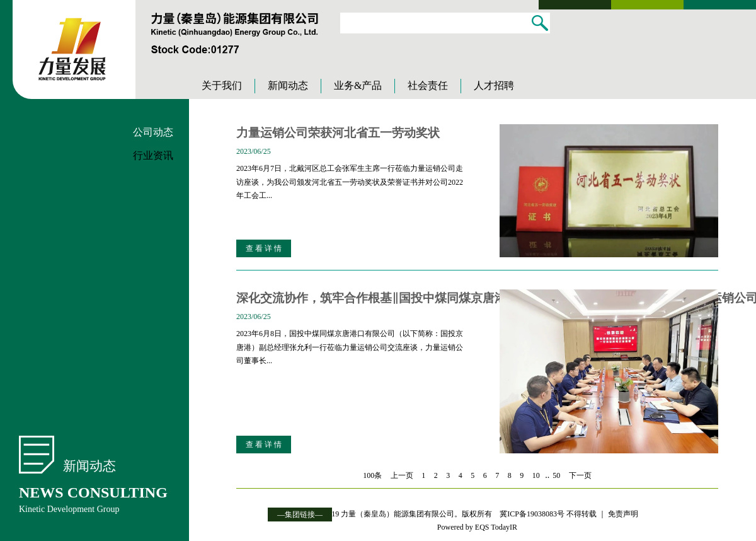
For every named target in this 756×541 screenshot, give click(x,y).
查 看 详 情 (264, 248)
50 (556, 475)
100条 (372, 475)
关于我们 (222, 85)
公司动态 (153, 132)
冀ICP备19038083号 (532, 514)
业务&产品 (358, 85)
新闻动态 (288, 85)
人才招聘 (494, 85)
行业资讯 (153, 155)
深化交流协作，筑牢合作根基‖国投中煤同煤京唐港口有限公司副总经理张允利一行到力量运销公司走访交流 (353, 298)
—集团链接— (300, 515)
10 (536, 475)
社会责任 (428, 85)
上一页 (402, 475)
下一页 (580, 475)
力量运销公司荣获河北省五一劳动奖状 (338, 133)
